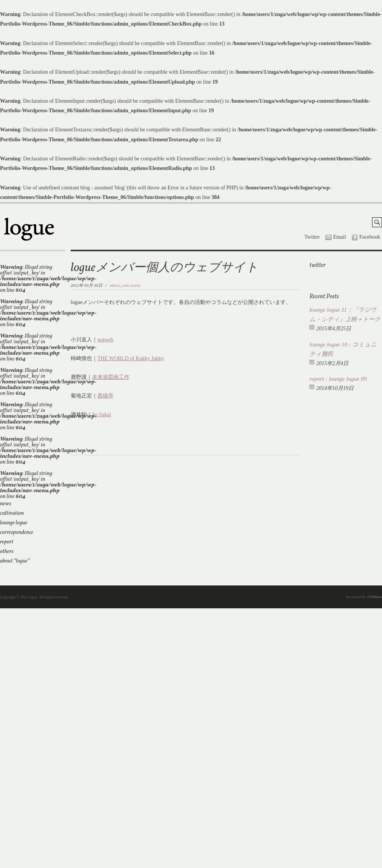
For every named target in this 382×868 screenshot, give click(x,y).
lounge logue (14, 523)
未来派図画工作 (111, 377)
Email (339, 237)
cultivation (12, 513)
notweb (105, 340)
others (7, 552)
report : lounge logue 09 (338, 379)
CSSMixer (375, 597)
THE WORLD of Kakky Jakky (131, 358)
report (7, 542)
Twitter (312, 237)
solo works (131, 285)
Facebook (370, 237)
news (6, 504)
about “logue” (15, 561)
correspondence (17, 533)
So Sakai (101, 415)
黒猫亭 (105, 396)
